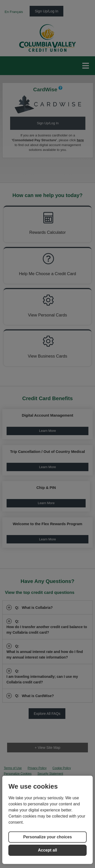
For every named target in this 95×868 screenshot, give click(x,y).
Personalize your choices (47, 837)
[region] (47, 820)
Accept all (48, 850)
